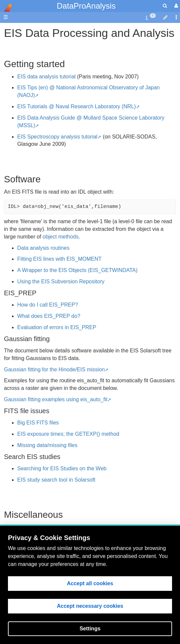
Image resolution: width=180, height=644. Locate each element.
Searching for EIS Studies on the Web (62, 468)
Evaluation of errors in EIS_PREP (57, 327)
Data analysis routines (43, 248)
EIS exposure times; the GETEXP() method (68, 434)
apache (7, 8)
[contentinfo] (150, 17)
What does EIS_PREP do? (49, 316)
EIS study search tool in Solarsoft (56, 480)
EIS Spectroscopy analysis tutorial (57, 137)
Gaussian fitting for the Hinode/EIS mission (54, 369)
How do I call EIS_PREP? (48, 305)
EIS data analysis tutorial (46, 77)
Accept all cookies (90, 583)
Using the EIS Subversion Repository (61, 281)
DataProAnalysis (86, 6)
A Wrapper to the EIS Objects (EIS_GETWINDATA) (77, 270)
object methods (61, 237)
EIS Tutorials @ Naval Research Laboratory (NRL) (77, 106)
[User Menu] (175, 6)
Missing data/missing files (47, 445)
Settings (90, 629)
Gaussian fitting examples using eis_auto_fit (56, 399)
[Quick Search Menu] (165, 6)
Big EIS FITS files (38, 423)
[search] (165, 6)
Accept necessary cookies (90, 606)
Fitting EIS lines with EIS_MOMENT (59, 259)
